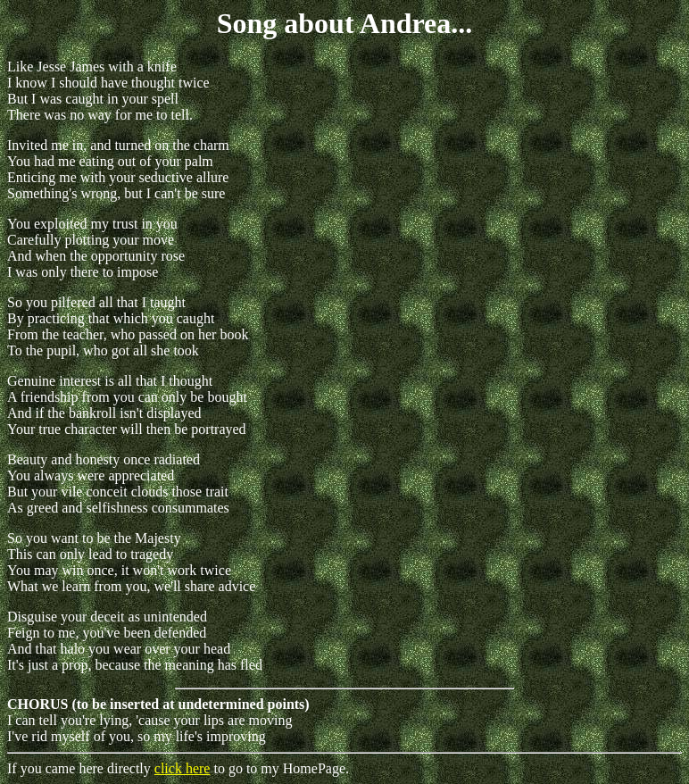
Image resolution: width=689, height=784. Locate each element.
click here (183, 768)
